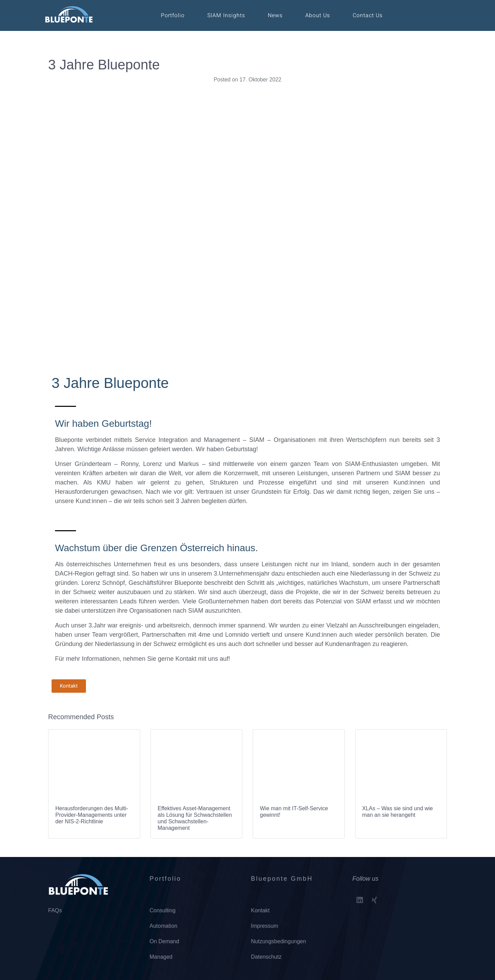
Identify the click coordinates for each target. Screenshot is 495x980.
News (275, 15)
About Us (318, 15)
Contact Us (368, 15)
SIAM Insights (226, 15)
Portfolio (173, 15)
